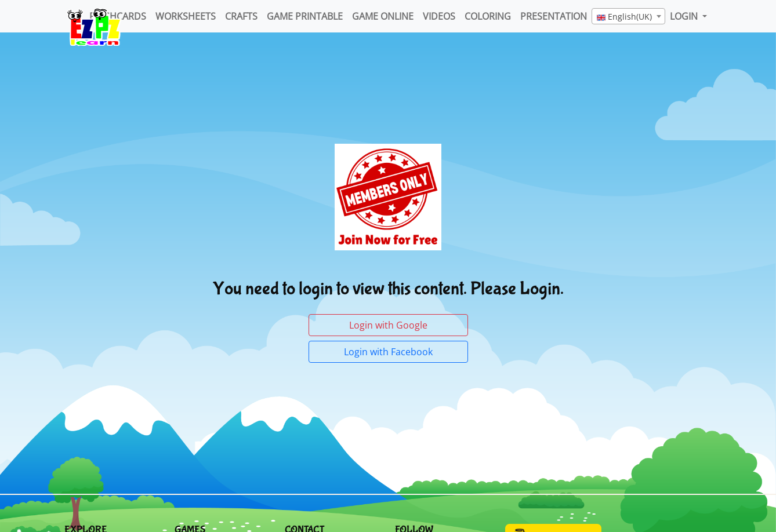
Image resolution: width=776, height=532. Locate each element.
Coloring (488, 16)
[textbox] (628, 17)
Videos (439, 16)
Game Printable (305, 16)
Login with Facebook (388, 352)
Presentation (554, 16)
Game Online (383, 16)
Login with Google (388, 325)
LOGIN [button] (685, 16)
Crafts (241, 16)
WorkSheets (186, 16)
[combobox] (628, 16)
